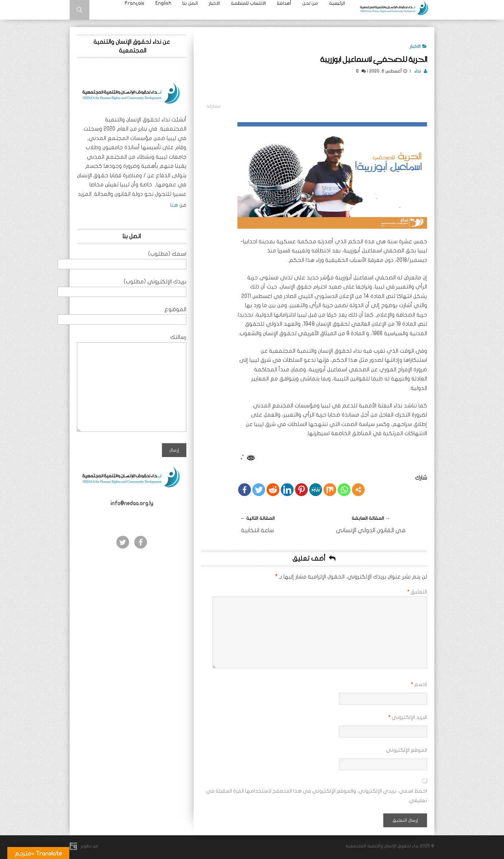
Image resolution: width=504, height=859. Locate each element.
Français (134, 3)
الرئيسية (337, 3)
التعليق (417, 592)
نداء (418, 71)
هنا (173, 205)
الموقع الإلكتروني (407, 750)
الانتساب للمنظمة (248, 3)
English (163, 3)
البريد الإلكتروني (408, 717)
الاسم (419, 684)
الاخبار (214, 3)
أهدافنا (284, 3)
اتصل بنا (190, 3)
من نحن (310, 3)
